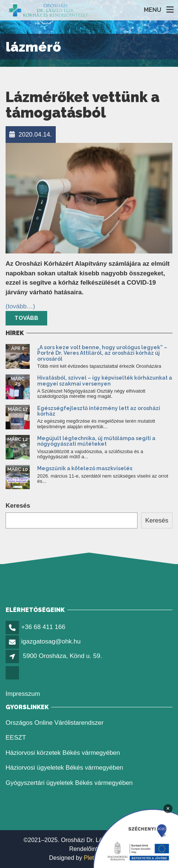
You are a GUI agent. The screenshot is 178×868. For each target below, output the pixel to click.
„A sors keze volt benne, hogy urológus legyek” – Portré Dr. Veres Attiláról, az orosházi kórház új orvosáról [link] (102, 353)
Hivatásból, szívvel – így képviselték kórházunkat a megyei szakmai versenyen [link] (105, 381)
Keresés (18, 506)
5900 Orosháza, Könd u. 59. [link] (63, 656)
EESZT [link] (16, 738)
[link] (48, 10)
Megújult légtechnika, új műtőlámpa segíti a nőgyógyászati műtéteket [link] (96, 441)
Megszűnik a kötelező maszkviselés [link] (85, 468)
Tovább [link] (26, 318)
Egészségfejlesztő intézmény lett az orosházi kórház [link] (99, 411)
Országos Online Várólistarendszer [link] (55, 723)
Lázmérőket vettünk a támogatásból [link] (82, 105)
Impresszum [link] (23, 694)
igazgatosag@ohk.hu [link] (51, 641)
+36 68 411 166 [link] (43, 627)
